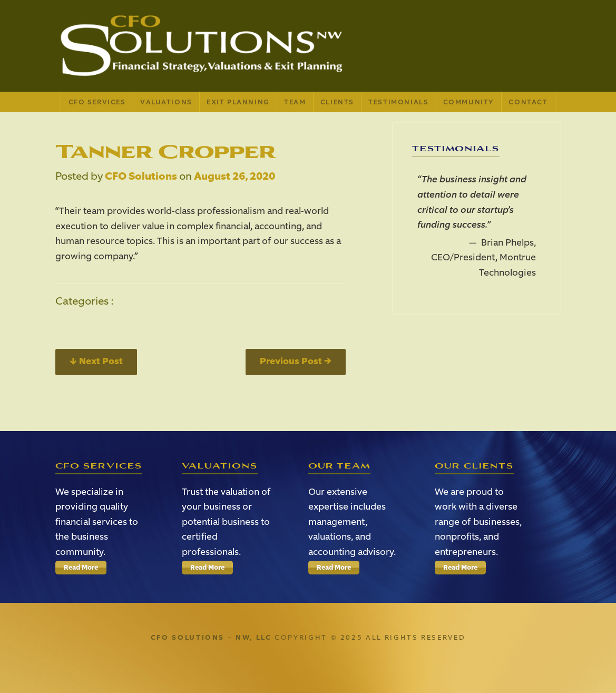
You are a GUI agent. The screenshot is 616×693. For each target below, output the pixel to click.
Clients (337, 102)
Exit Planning (238, 102)
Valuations (166, 102)
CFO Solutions (141, 176)
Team (295, 102)
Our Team (340, 466)
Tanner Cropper (166, 152)
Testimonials (398, 102)
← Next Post (96, 361)
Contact (528, 102)
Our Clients (475, 466)
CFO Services (97, 102)
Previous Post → (296, 361)
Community (469, 102)
